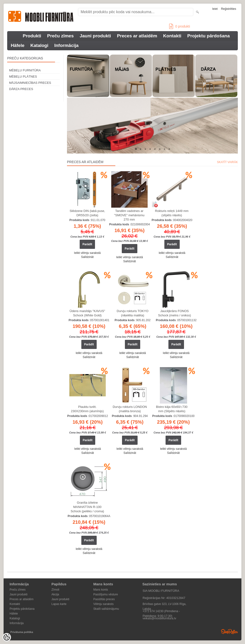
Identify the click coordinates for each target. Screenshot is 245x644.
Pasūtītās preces (104, 599)
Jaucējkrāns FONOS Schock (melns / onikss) (175, 313)
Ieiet (215, 9)
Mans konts (101, 590)
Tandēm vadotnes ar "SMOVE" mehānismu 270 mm (129, 215)
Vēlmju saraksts (103, 604)
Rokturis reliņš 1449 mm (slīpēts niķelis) (172, 213)
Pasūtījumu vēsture (106, 594)
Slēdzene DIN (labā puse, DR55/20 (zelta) (87, 213)
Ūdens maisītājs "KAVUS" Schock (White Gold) (87, 313)
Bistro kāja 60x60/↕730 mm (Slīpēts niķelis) (172, 409)
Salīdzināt (87, 257)
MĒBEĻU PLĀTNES (23, 77)
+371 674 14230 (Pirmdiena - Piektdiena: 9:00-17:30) (161, 612)
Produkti (32, 36)
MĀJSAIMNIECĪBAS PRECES (30, 83)
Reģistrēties (229, 9)
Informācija (66, 45)
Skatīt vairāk (227, 162)
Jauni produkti (95, 36)
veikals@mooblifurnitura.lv (159, 618)
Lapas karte (59, 604)
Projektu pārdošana (209, 36)
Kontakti (172, 36)
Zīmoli (55, 590)
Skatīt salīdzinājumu (106, 609)
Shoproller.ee (229, 632)
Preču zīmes (60, 36)
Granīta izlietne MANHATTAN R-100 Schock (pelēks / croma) (87, 507)
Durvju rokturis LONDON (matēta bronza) (130, 409)
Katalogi (39, 45)
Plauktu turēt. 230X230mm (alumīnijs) (87, 409)
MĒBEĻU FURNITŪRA (25, 70)
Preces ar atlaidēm (137, 36)
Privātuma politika (22, 632)
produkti (180, 26)
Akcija (55, 594)
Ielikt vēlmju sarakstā (87, 253)
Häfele (18, 45)
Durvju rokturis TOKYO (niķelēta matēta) (133, 313)
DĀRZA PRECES (21, 89)
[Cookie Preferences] (7, 637)
